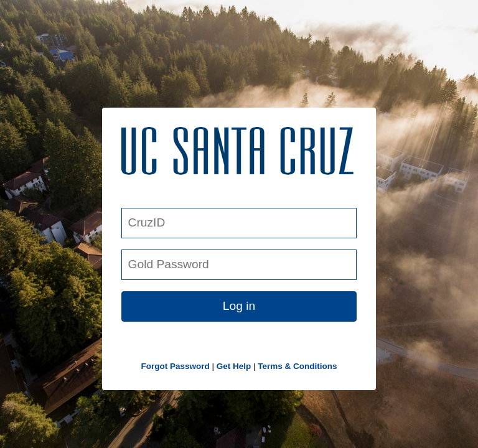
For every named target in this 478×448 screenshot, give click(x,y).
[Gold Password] (239, 265)
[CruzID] (239, 223)
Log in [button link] (239, 306)
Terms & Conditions (297, 366)
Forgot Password (175, 366)
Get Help (234, 366)
